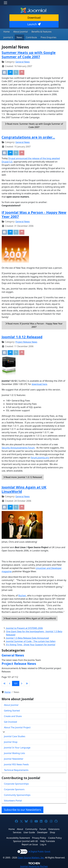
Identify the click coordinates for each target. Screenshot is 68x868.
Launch (34, 24)
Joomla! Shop (11, 742)
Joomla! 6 (8, 37)
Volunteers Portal (13, 801)
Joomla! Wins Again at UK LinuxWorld (24, 489)
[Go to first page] (5, 683)
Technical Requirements (16, 770)
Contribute (32, 37)
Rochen (22, 596)
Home (7, 32)
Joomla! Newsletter (14, 759)
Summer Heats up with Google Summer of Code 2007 (29, 55)
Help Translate (47, 841)
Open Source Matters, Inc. (31, 858)
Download (34, 18)
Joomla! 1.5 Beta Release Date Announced (27, 638)
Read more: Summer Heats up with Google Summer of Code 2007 (34, 125)
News (19, 37)
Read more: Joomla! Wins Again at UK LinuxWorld (30, 618)
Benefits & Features (41, 32)
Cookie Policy (55, 838)
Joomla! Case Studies (15, 736)
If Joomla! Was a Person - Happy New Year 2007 (34, 215)
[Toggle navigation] (5, 3)
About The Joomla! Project (17, 727)
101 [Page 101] (16, 683)
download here (39, 384)
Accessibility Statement (18, 838)
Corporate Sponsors (14, 789)
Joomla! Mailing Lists (15, 753)
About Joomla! (21, 32)
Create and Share (13, 716)
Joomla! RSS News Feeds (16, 764)
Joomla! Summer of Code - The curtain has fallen (31, 641)
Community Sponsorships (17, 795)
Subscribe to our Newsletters (23, 810)
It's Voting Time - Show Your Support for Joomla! (31, 645)
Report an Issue (30, 844)
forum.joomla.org (40, 458)
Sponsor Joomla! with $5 (26, 841)
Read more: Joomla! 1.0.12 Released (23, 477)
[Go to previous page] (10, 683)
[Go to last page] (27, 683)
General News (23, 62)
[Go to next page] (22, 683)
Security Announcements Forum (18, 448)
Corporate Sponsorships (16, 784)
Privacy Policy (39, 838)
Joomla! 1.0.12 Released (22, 337)
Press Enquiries (49, 37)
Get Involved (10, 722)
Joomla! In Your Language (17, 748)
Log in (43, 844)
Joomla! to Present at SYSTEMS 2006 (24, 628)
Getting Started (12, 711)
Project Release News (26, 342)
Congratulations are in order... (28, 137)
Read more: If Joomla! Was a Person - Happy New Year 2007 (34, 325)
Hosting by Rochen (34, 866)
